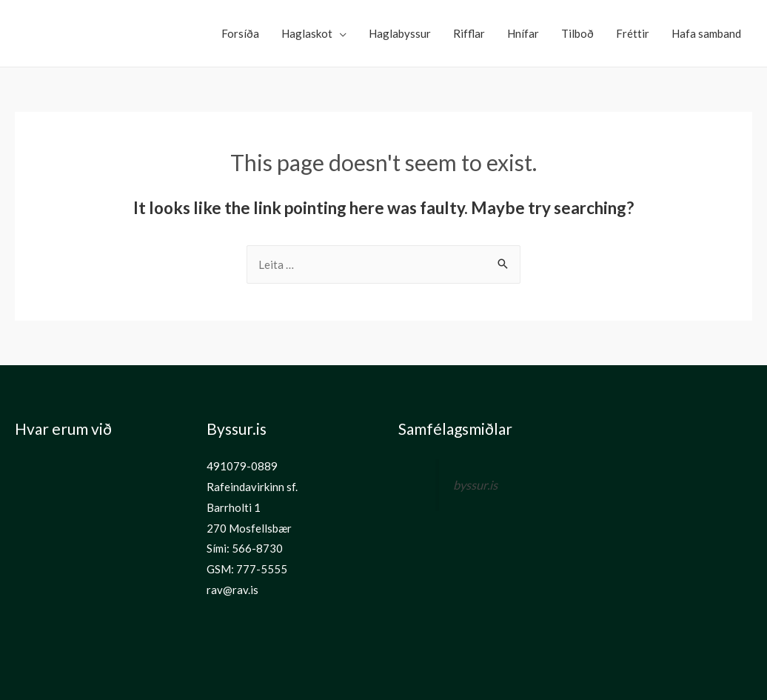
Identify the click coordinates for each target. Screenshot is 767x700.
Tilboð (577, 33)
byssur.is (475, 485)
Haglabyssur (400, 33)
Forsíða (240, 33)
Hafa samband (706, 33)
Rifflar (469, 33)
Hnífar (523, 33)
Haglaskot (307, 33)
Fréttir (633, 33)
